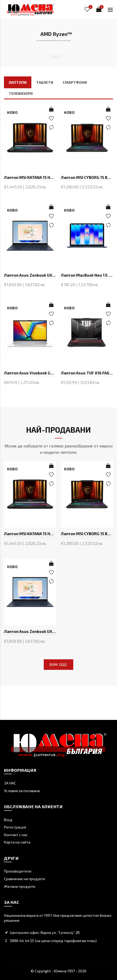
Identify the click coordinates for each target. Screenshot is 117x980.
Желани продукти (20, 886)
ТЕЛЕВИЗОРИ (21, 93)
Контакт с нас (16, 835)
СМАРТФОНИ (75, 82)
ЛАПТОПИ (18, 82)
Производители (18, 871)
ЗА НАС (10, 783)
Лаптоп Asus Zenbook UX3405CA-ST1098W (30, 275)
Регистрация (15, 827)
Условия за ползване (22, 791)
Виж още (58, 664)
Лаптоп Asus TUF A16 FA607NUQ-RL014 (87, 373)
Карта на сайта (17, 842)
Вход (8, 820)
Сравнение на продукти (25, 879)
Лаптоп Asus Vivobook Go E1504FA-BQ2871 (30, 373)
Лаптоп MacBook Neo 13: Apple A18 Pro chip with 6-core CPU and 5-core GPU (87, 275)
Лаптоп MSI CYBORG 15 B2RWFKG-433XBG (87, 177)
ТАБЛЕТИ (45, 82)
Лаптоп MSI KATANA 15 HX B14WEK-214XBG (30, 177)
